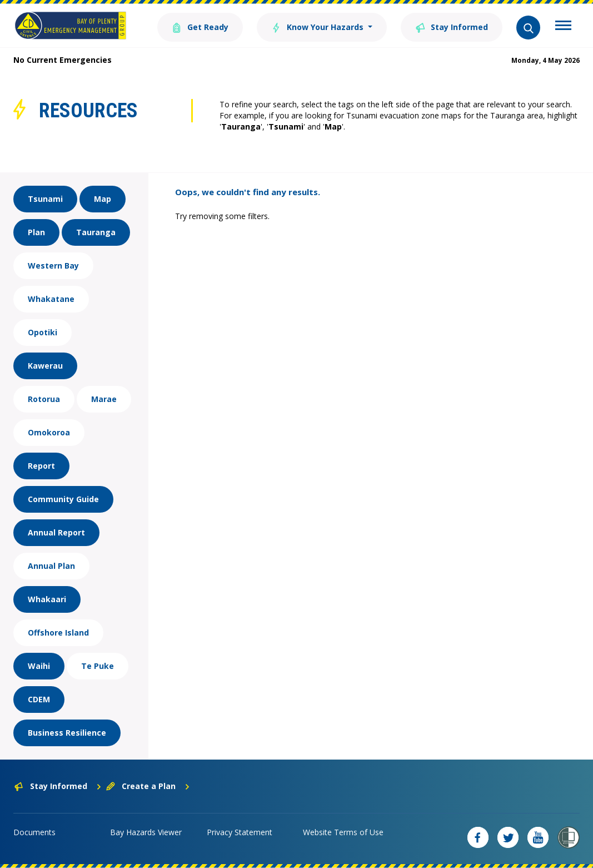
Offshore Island (58, 633)
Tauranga (96, 232)
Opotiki (43, 332)
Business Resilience (67, 733)
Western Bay (53, 266)
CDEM (39, 699)
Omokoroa (49, 432)
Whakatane (51, 299)
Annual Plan (51, 566)
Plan (36, 232)
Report (41, 466)
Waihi (39, 666)
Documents (34, 832)
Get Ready (200, 26)
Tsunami (45, 199)
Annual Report (56, 532)
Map (103, 199)
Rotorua (44, 399)
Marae (104, 399)
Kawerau (45, 366)
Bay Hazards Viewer (146, 832)
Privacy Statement (240, 832)
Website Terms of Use (343, 832)
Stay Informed (452, 26)
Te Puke (98, 666)
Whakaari (47, 599)
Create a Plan (148, 786)
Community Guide (63, 499)
